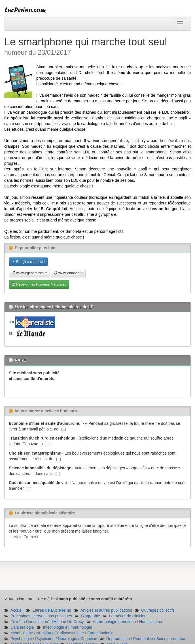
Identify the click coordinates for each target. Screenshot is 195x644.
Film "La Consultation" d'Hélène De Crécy (47, 622)
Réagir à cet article (28, 262)
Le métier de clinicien (128, 616)
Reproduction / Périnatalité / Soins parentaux (146, 639)
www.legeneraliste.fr (29, 273)
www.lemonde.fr (68, 273)
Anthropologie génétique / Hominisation (128, 622)
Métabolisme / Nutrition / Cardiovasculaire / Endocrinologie (62, 633)
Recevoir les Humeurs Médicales (39, 284)
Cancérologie (22, 627)
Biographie (91, 616)
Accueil (17, 610)
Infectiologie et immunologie (68, 627)
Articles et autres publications (106, 610)
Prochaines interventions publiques (41, 616)
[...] (64, 429)
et (28, 333)
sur (32, 322)
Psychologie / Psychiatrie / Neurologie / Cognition (54, 639)
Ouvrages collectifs (158, 610)
